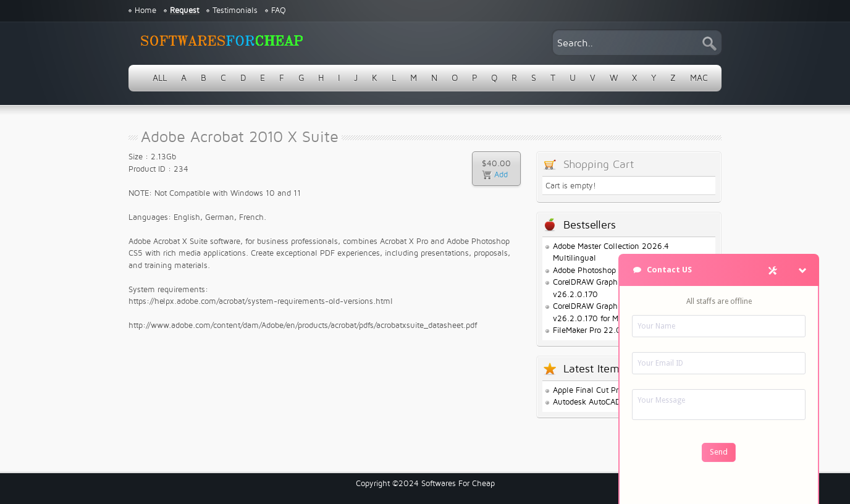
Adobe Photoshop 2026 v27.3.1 (610, 271)
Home (145, 10)
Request (184, 10)
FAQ (279, 10)
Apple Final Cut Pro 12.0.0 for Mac (616, 390)
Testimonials (235, 10)
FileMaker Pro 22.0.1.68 (596, 330)
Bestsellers (590, 225)
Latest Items (594, 369)
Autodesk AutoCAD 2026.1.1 (604, 402)
